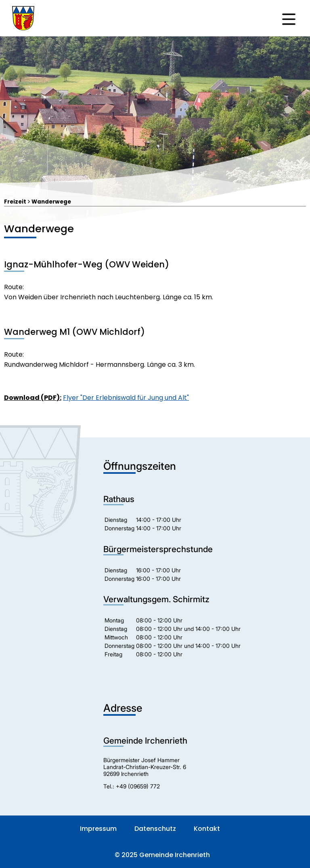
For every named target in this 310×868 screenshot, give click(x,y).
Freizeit (15, 202)
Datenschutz (155, 829)
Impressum (98, 829)
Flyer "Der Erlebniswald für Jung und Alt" (126, 398)
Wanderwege (51, 202)
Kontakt (207, 829)
